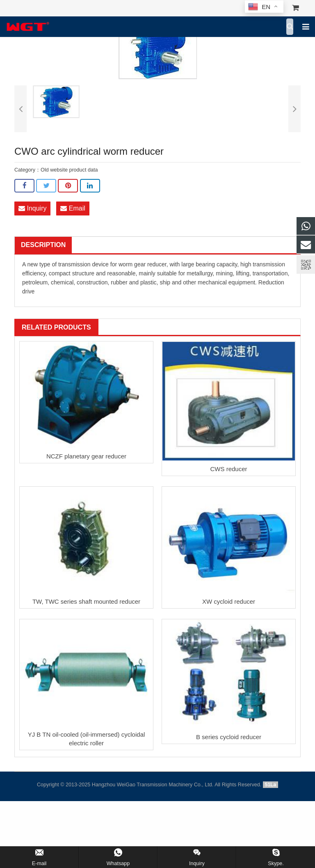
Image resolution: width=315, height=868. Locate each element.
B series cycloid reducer (229, 737)
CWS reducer (228, 469)
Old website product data (69, 170)
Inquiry (32, 208)
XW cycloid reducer (229, 601)
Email (73, 208)
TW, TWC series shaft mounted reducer (86, 601)
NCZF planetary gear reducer (86, 456)
